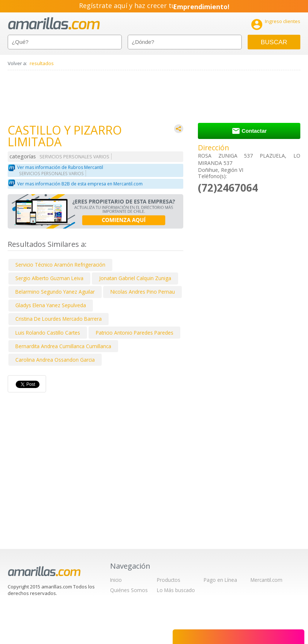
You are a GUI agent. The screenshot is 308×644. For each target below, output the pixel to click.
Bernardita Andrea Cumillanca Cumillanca (63, 346)
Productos (169, 580)
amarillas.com (54, 24)
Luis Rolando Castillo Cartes (48, 333)
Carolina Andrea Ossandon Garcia (55, 360)
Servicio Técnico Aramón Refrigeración (60, 265)
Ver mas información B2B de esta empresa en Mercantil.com (80, 184)
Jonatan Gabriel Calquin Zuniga (135, 278)
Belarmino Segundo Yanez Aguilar (55, 292)
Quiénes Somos (129, 590)
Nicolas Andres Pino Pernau (143, 292)
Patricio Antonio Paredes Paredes (135, 333)
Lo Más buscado (176, 590)
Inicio (116, 580)
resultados (42, 63)
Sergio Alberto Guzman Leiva (49, 278)
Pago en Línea (220, 580)
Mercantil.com (266, 580)
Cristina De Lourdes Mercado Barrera (59, 319)
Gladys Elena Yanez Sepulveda (51, 305)
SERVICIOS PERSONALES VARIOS (74, 157)
